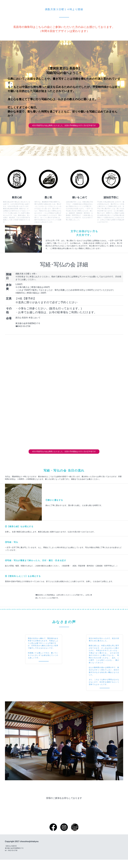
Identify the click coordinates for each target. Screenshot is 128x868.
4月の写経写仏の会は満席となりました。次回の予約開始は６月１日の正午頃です (64, 128)
